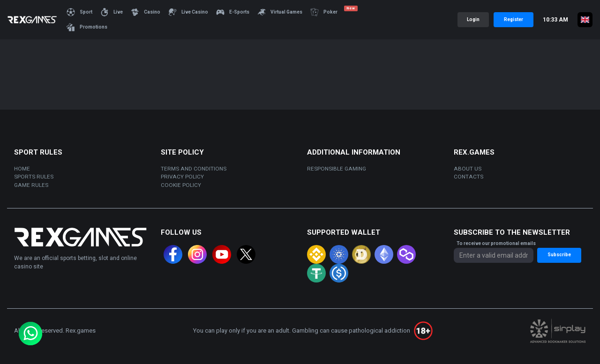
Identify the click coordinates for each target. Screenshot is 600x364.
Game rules (31, 185)
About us (468, 169)
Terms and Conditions (194, 169)
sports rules (34, 177)
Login (473, 19)
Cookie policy (181, 185)
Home (22, 169)
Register (514, 19)
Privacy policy (182, 177)
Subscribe (559, 255)
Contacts (469, 177)
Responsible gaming (337, 169)
